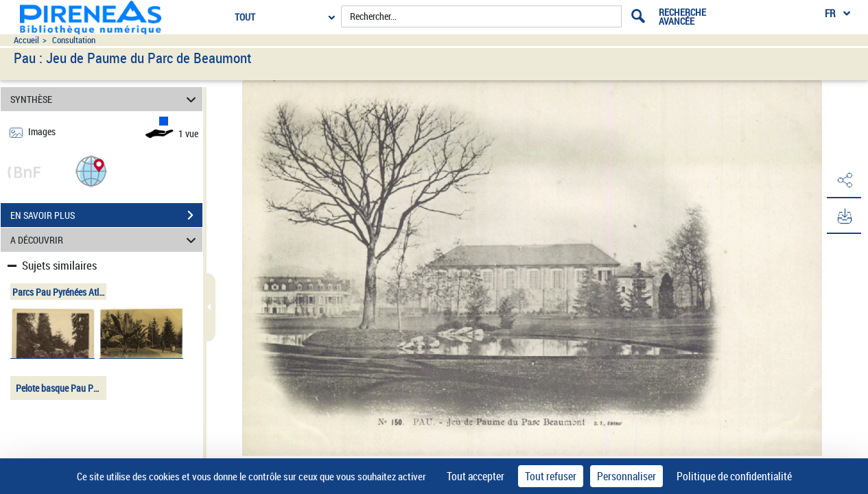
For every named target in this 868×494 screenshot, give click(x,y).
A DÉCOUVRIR (105, 240)
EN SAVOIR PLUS (106, 215)
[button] (91, 170)
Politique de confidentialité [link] (734, 476)
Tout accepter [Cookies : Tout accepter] (476, 476)
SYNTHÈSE (105, 99)
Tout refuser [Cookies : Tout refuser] (551, 476)
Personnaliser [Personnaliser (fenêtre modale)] (626, 476)
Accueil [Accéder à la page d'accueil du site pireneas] (26, 40)
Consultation (74, 40)
